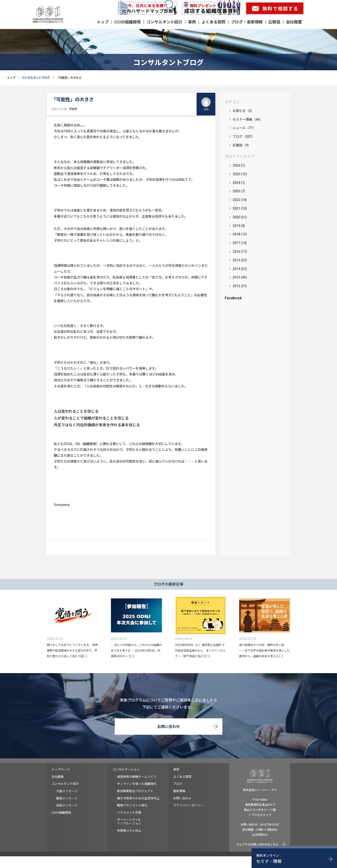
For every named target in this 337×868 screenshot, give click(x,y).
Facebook (233, 298)
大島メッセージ (67, 791)
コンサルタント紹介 (164, 22)
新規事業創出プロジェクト (135, 791)
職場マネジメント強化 (132, 805)
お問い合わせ (168, 727)
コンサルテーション (126, 770)
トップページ (61, 770)
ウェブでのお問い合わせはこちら (257, 845)
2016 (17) (240, 252)
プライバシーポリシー (188, 805)
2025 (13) (240, 174)
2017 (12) (240, 243)
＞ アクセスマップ (260, 815)
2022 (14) (240, 200)
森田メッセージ (67, 805)
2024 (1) (239, 183)
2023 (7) (239, 191)
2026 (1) (239, 165)
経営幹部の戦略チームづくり (137, 777)
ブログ (73, 109)
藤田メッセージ (67, 798)
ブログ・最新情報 (247, 22)
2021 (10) (240, 208)
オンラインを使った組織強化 (137, 784)
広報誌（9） (242, 145)
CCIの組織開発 (128, 22)
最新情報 (179, 791)
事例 (192, 22)
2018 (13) (240, 234)
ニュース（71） (244, 128)
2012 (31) (240, 286)
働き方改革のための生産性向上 (138, 798)
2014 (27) (240, 269)
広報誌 (274, 22)
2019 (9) (239, 226)
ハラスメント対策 (129, 813)
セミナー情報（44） (248, 119)
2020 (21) (240, 217)
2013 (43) (240, 277)
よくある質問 (213, 22)
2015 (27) (240, 260)
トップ (103, 22)
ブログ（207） (244, 137)
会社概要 (294, 22)
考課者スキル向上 (129, 831)
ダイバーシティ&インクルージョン (129, 822)
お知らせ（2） (243, 111)
